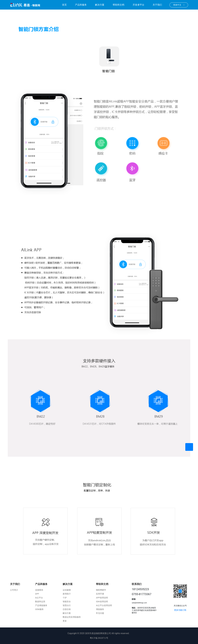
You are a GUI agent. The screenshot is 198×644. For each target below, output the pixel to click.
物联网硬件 (101, 590)
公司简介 (14, 590)
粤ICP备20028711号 (99, 638)
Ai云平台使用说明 (104, 605)
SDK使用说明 (102, 602)
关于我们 (157, 5)
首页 (64, 5)
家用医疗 (67, 594)
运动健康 (67, 590)
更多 (65, 621)
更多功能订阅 (180, 610)
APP (37, 594)
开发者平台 (138, 5)
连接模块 (39, 590)
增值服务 (100, 609)
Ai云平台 (39, 598)
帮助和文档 (119, 5)
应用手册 (100, 594)
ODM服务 (39, 609)
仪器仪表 (67, 609)
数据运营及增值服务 (72, 617)
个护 (65, 598)
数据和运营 (40, 602)
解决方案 (100, 5)
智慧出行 (67, 605)
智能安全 (67, 602)
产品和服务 (81, 5)
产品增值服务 (41, 605)
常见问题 (100, 613)
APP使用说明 (102, 598)
